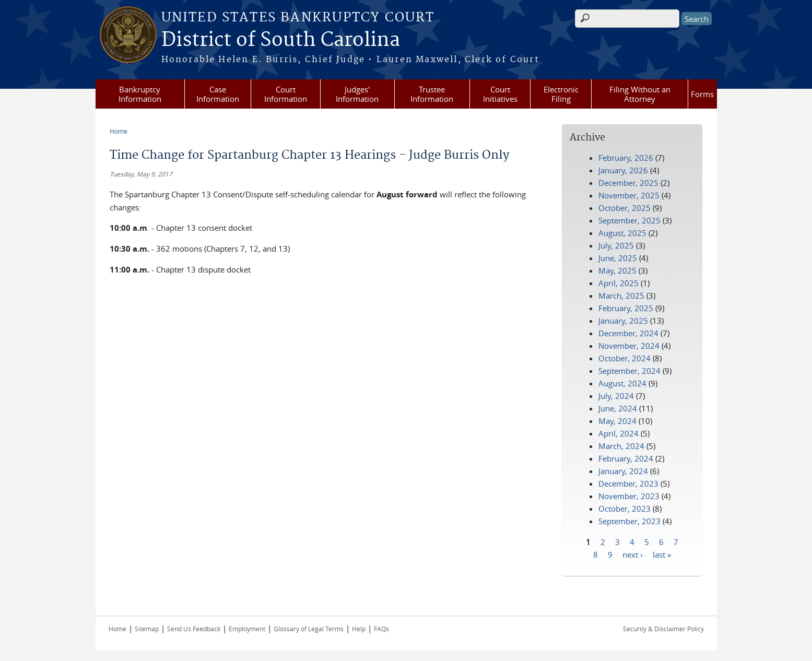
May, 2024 (617, 421)
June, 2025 (618, 258)
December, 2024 (628, 333)
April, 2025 (619, 283)
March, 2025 (621, 296)
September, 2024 (629, 371)
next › (633, 554)
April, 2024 (619, 433)
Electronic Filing (561, 94)
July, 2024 (616, 396)
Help (359, 629)
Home (119, 131)
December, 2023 (628, 483)
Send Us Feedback (194, 629)
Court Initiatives (500, 94)
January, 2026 (623, 170)
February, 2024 (626, 458)
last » (662, 554)
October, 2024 (625, 358)
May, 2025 (617, 270)
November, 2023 (629, 496)
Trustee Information (432, 94)
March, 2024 (621, 446)
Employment (247, 629)
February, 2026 (626, 158)
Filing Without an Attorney (640, 94)
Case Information (218, 94)
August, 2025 (622, 233)
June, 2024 (618, 408)
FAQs (381, 629)
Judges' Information (357, 94)
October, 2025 (625, 208)
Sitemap (147, 629)
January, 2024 (623, 471)
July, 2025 (616, 245)
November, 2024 (629, 346)
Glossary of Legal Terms (309, 629)
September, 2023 (629, 521)
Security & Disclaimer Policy (663, 629)
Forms (702, 94)
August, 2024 (622, 383)
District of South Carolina (281, 40)
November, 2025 (629, 195)
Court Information (286, 94)
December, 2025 (628, 183)
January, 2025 (623, 321)
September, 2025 (629, 220)
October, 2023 (625, 509)
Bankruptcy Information (140, 94)
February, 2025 (626, 308)
